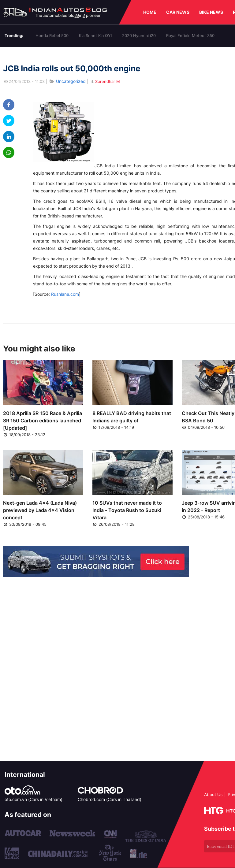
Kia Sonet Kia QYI (95, 35)
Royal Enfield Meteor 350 (190, 35)
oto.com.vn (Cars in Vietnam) (34, 799)
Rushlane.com (65, 294)
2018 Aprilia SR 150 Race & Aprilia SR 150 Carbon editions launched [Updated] (43, 421)
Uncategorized (71, 81)
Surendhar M (105, 81)
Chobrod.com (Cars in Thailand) (110, 799)
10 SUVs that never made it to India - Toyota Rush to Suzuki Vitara (127, 510)
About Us (213, 794)
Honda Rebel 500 (52, 35)
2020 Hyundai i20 (139, 35)
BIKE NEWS (211, 12)
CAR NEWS (178, 12)
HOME (150, 12)
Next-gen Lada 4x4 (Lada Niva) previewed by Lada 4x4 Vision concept (40, 510)
